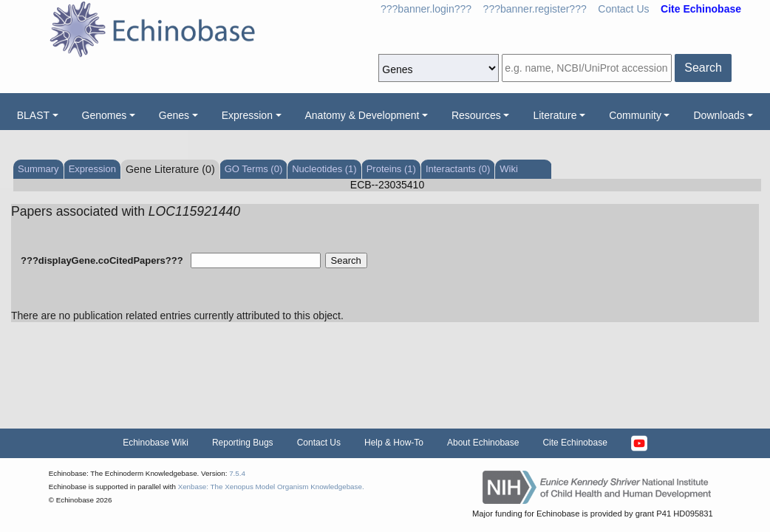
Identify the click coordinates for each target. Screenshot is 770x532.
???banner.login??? (426, 9)
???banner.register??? (535, 9)
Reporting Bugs (243, 443)
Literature (555, 115)
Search (703, 68)
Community (635, 115)
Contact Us (623, 9)
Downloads (719, 115)
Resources (476, 115)
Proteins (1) (391, 169)
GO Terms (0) (254, 169)
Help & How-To (394, 443)
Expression (247, 115)
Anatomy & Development (362, 115)
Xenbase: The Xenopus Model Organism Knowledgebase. (271, 487)
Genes (174, 115)
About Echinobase (483, 443)
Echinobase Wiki (156, 443)
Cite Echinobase (575, 443)
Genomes (105, 115)
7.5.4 (237, 473)
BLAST (33, 115)
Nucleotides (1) (324, 169)
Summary (38, 169)
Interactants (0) (458, 169)
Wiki (509, 169)
